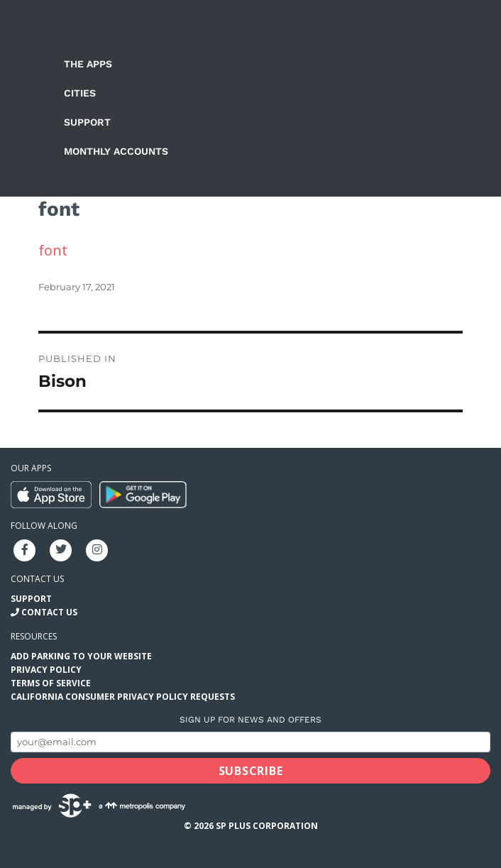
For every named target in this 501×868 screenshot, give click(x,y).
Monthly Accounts (116, 151)
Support (87, 122)
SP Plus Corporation (267, 826)
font (53, 250)
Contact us (37, 579)
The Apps (88, 64)
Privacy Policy (46, 670)
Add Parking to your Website (81, 656)
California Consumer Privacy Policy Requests (123, 697)
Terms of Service (51, 683)
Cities (80, 93)
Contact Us (49, 612)
